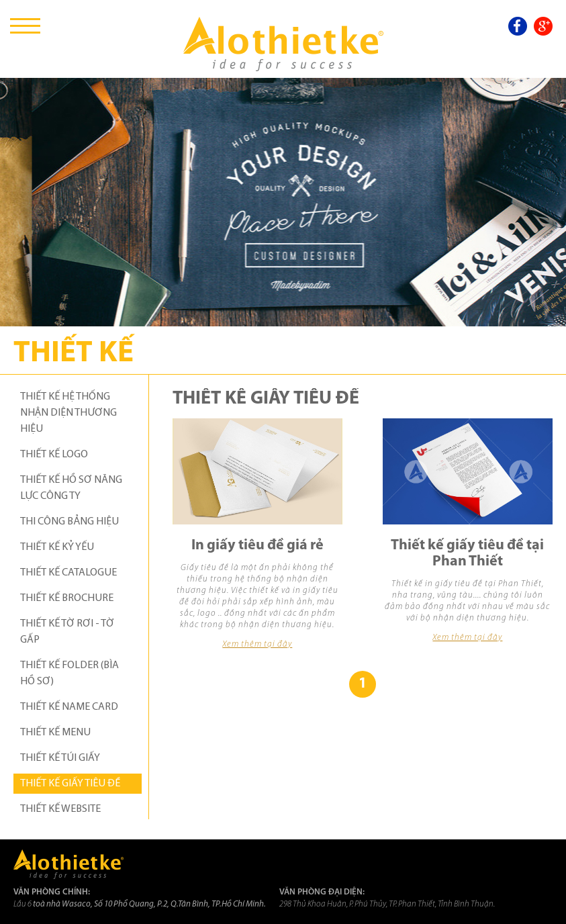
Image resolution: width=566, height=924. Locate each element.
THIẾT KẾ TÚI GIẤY (60, 758)
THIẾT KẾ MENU (55, 733)
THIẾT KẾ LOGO (54, 455)
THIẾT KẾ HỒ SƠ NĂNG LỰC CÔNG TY (71, 488)
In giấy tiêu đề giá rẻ (257, 546)
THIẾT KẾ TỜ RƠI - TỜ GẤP (67, 632)
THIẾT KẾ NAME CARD (69, 707)
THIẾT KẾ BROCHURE (67, 598)
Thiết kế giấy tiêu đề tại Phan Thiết (467, 554)
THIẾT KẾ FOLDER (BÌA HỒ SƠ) (69, 674)
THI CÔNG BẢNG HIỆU (69, 522)
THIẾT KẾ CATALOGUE (68, 573)
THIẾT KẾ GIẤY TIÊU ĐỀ (70, 784)
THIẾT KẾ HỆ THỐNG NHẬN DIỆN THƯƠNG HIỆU (68, 413)
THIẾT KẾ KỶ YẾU (57, 547)
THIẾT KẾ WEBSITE (60, 809)
